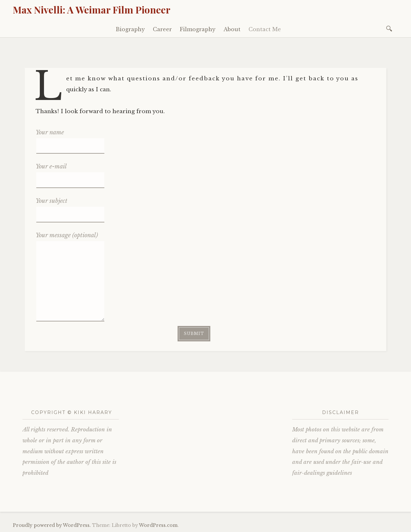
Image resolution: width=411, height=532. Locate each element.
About (232, 29)
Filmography (198, 29)
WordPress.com (158, 525)
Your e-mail (70, 173)
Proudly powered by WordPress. (52, 525)
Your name (70, 139)
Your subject (70, 207)
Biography (130, 29)
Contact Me (265, 29)
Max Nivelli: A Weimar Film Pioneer (92, 10)
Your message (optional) (70, 241)
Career (162, 29)
